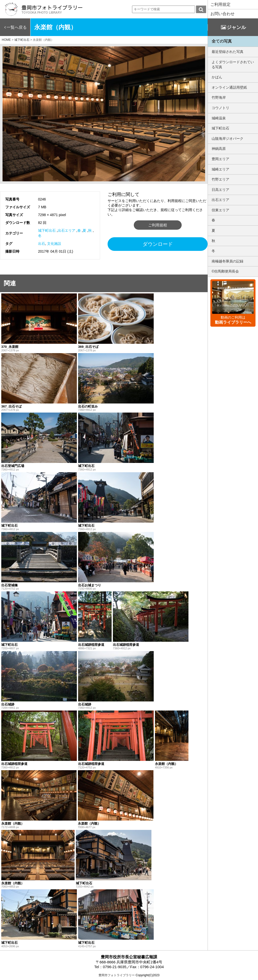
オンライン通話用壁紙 (229, 87)
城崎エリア (220, 169)
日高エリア (220, 190)
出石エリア (67, 230)
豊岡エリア (220, 159)
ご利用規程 (158, 225)
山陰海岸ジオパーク (228, 139)
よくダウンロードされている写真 (233, 64)
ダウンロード (158, 244)
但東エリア (220, 210)
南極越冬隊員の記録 (228, 261)
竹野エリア (220, 179)
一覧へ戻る (17, 27)
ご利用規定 (220, 4)
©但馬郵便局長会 (225, 271)
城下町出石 (47, 230)
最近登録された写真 (228, 52)
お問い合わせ (222, 14)
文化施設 (54, 244)
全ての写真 (222, 41)
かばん (217, 77)
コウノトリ (220, 108)
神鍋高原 (219, 149)
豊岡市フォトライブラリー (117, 975)
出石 (42, 244)
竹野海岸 (219, 97)
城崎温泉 (219, 118)
